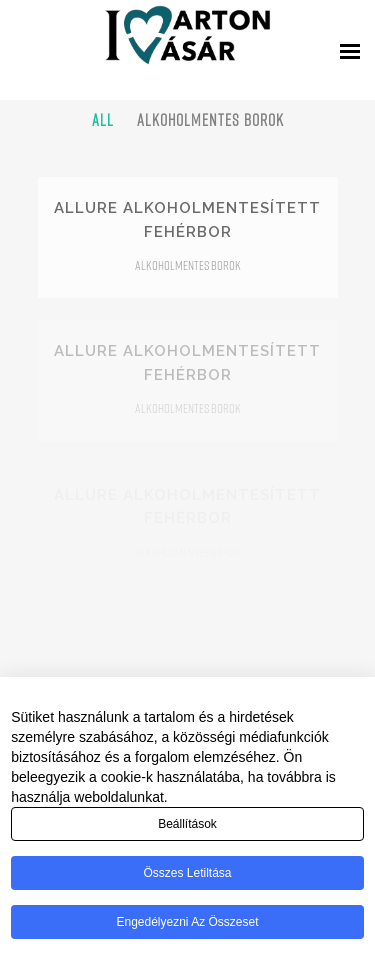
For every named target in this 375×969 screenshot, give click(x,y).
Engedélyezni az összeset (187, 922)
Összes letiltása (187, 873)
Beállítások (187, 824)
